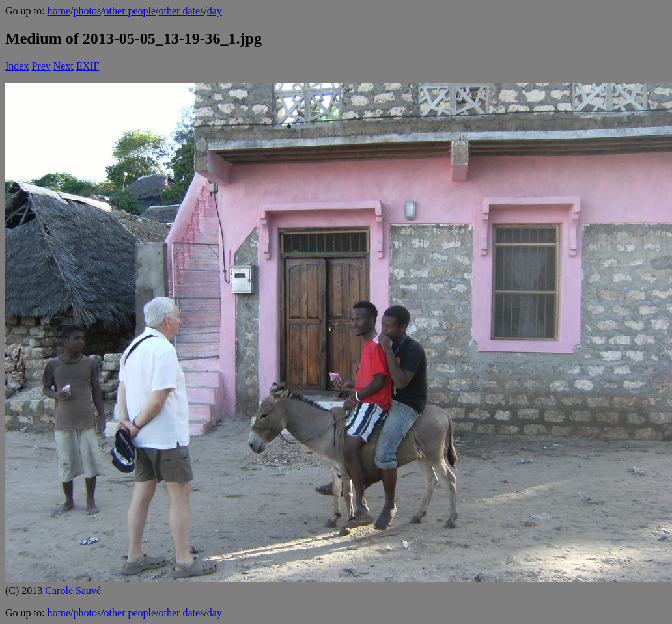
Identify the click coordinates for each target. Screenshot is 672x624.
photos (87, 11)
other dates (182, 11)
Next (63, 66)
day (215, 11)
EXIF (88, 66)
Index (17, 66)
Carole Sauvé (73, 590)
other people (130, 11)
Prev (41, 66)
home (59, 11)
